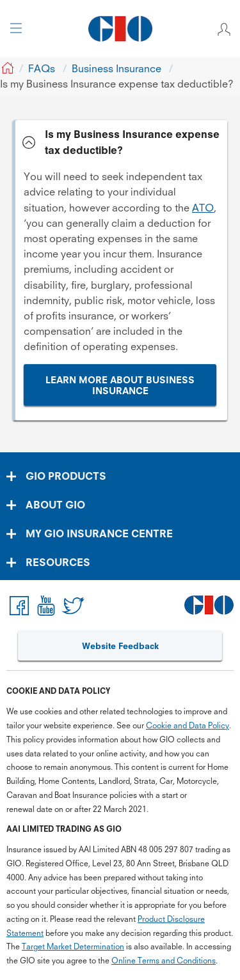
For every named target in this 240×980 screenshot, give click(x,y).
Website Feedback (120, 646)
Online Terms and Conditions (164, 961)
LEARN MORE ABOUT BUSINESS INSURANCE (120, 386)
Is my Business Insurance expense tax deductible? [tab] (132, 142)
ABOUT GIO (55, 505)
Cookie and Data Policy (188, 725)
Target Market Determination (73, 946)
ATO (203, 208)
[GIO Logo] (120, 29)
